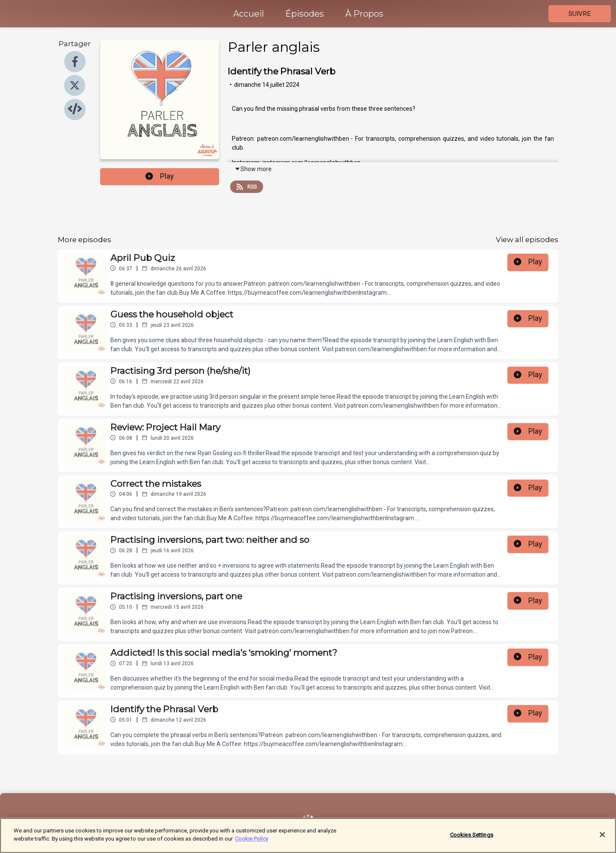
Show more (253, 169)
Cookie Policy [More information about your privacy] (252, 844)
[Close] (602, 840)
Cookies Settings (472, 840)
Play (160, 176)
